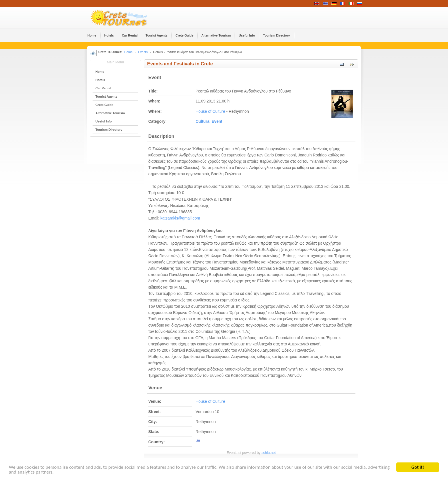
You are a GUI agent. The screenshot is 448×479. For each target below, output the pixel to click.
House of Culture (211, 111)
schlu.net (269, 453)
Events (143, 52)
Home (128, 52)
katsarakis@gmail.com (180, 218)
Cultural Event (209, 121)
